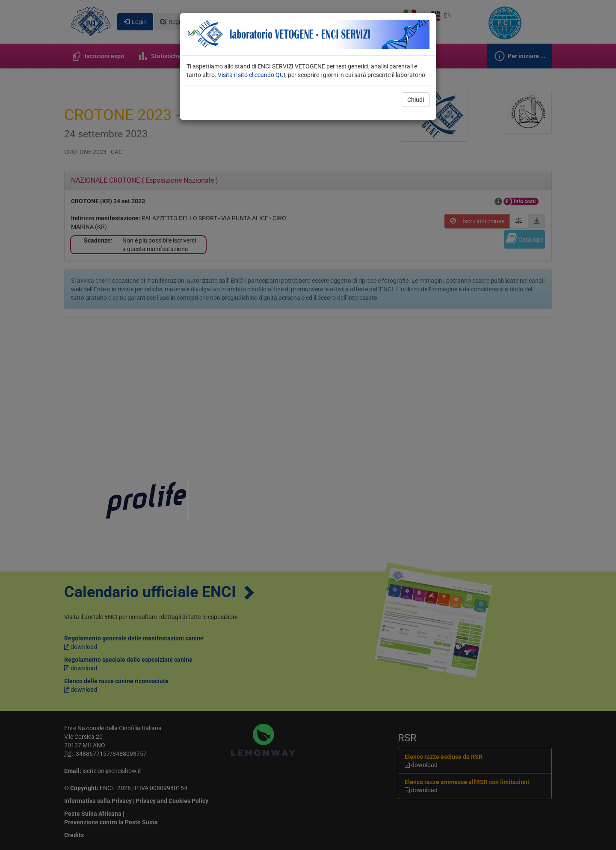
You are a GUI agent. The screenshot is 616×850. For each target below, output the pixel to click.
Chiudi (416, 100)
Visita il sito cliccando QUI (252, 75)
